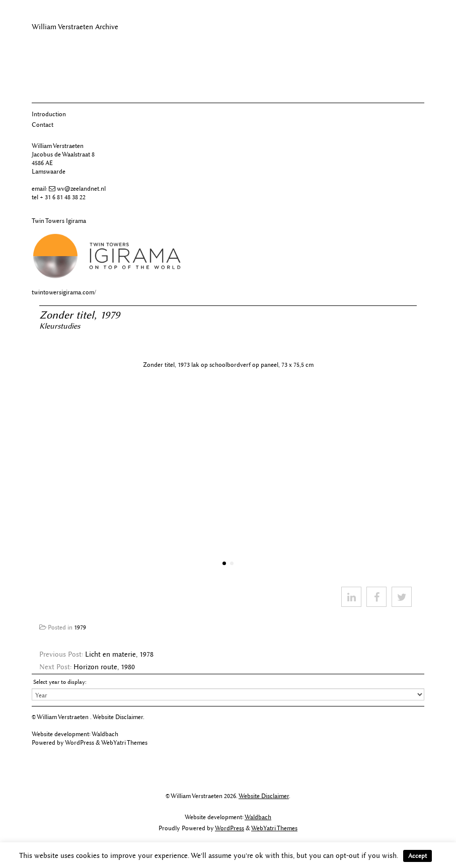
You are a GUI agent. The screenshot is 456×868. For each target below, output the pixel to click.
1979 (80, 627)
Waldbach (105, 734)
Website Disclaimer (118, 717)
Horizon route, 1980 (104, 667)
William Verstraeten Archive (75, 27)
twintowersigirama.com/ (64, 292)
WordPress (80, 742)
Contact (43, 125)
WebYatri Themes (124, 742)
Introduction (49, 114)
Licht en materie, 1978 (119, 654)
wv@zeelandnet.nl (81, 188)
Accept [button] (417, 856)
